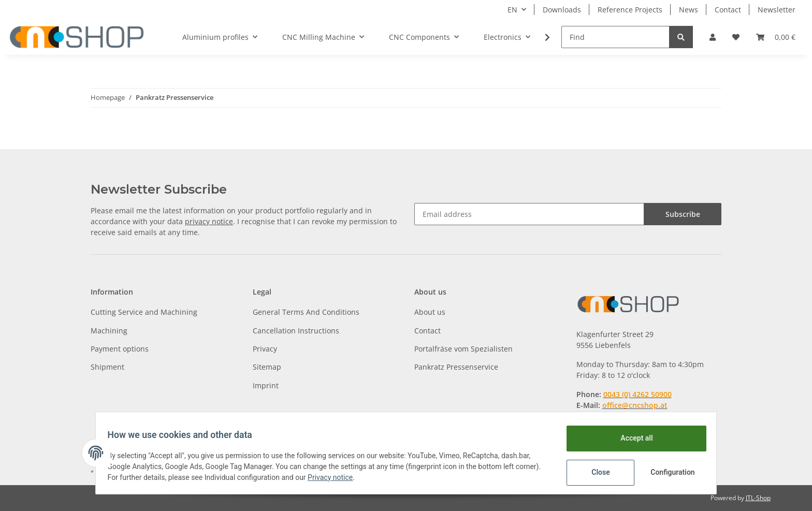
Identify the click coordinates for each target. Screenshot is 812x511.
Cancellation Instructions (296, 331)
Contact (728, 10)
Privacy (265, 349)
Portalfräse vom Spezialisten (463, 349)
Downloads (562, 10)
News (688, 10)
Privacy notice (362, 477)
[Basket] (776, 37)
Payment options (120, 349)
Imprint (266, 385)
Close (596, 472)
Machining (109, 331)
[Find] (615, 37)
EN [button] (512, 10)
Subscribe (683, 214)
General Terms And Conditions (306, 312)
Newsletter (777, 10)
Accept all (632, 438)
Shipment (107, 367)
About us (430, 312)
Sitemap (267, 367)
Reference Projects (630, 10)
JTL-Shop (758, 498)
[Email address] (529, 214)
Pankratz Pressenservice (456, 367)
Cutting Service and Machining (144, 312)
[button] (713, 37)
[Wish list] (736, 37)
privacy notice (209, 221)
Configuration (669, 472)
